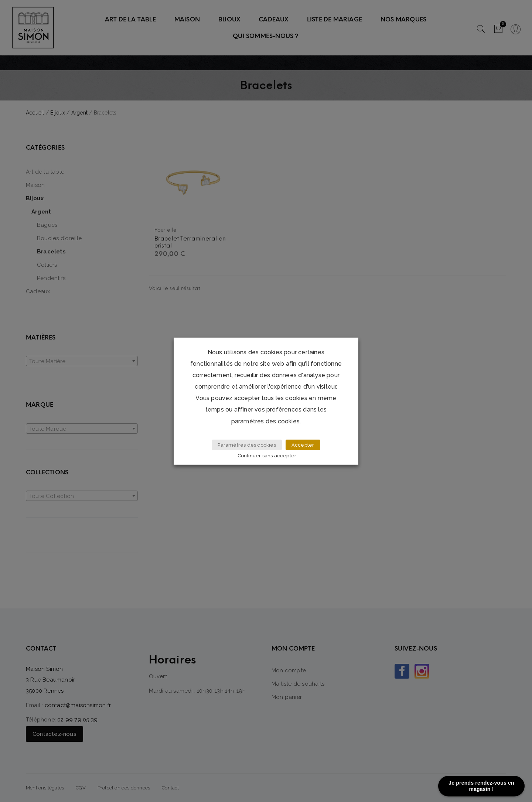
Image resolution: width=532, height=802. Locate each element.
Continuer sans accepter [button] (267, 456)
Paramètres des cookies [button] (247, 445)
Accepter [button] (303, 445)
